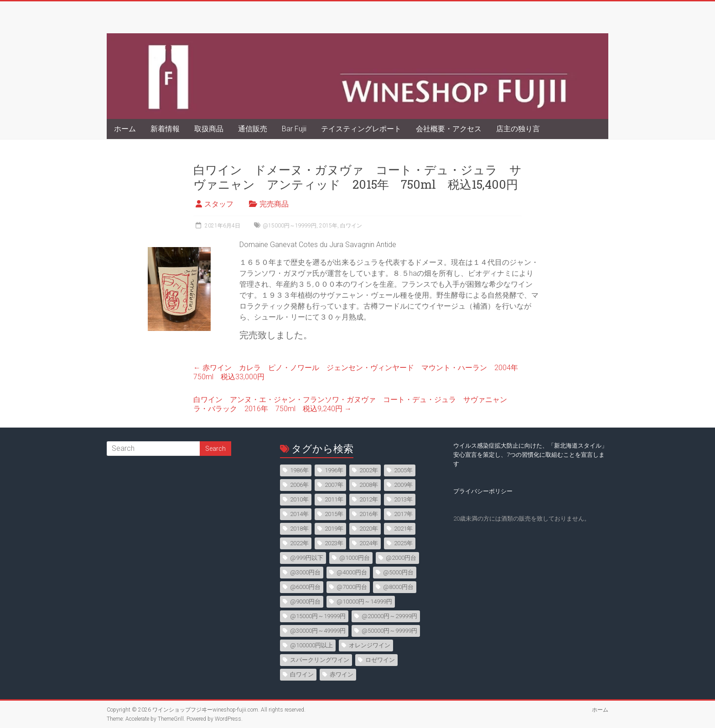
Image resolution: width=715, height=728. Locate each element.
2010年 (299, 499)
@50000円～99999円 (389, 631)
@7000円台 (352, 587)
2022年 (299, 543)
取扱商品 (209, 129)
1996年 (334, 470)
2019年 (334, 529)
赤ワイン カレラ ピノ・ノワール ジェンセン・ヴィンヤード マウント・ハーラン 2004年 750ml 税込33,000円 (359, 372)
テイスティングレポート (361, 129)
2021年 (403, 529)
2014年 (299, 514)
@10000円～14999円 (364, 602)
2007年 (334, 485)
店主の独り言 (518, 129)
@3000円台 (305, 572)
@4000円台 (352, 572)
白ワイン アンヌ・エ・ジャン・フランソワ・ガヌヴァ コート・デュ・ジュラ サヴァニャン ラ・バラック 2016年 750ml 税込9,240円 (354, 404)
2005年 (403, 470)
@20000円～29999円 (389, 616)
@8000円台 (398, 587)
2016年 (369, 514)
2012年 (369, 499)
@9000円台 (305, 602)
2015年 (328, 226)
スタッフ (219, 204)
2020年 (369, 529)
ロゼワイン (380, 660)
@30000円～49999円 (318, 631)
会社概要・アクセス (449, 129)
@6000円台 (305, 587)
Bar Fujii (294, 129)
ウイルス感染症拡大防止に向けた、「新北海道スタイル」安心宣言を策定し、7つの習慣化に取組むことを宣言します (530, 455)
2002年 (369, 470)
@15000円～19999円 (290, 226)
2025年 (403, 543)
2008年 (369, 485)
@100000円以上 (311, 645)
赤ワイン (342, 674)
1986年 (299, 470)
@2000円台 (401, 558)
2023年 (334, 543)
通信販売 (253, 129)
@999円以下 (307, 558)
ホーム (125, 129)
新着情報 (165, 129)
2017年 (403, 514)
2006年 (299, 485)
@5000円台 (398, 572)
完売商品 (274, 204)
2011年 (334, 499)
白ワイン (351, 226)
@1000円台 (355, 558)
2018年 (299, 529)
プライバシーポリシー (483, 491)
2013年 (403, 499)
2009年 (403, 485)
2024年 (369, 543)
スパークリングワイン (320, 660)
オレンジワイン (370, 645)
